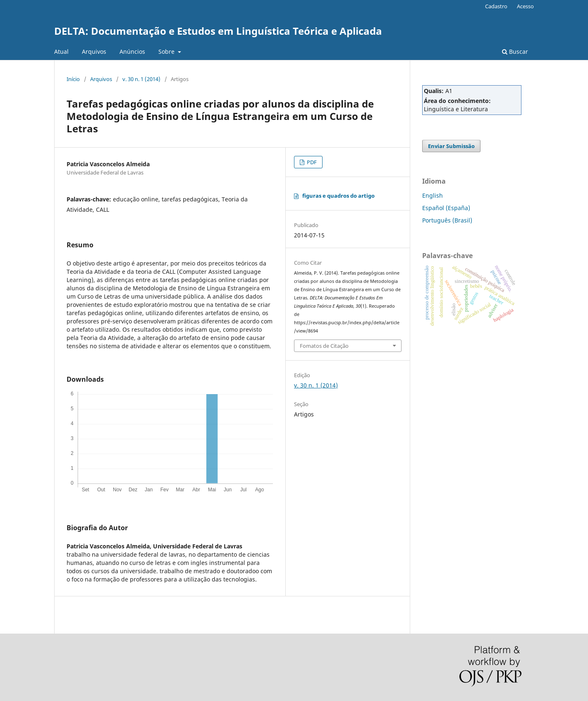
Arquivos (94, 51)
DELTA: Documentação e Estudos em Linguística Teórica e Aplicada (218, 31)
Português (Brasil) (447, 220)
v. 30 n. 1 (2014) (141, 79)
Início (73, 79)
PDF (311, 162)
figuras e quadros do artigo (338, 196)
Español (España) (446, 208)
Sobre (167, 51)
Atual (61, 51)
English (433, 195)
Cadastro (496, 6)
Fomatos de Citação (324, 346)
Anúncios (132, 51)
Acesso (525, 6)
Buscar (515, 51)
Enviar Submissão (451, 146)
